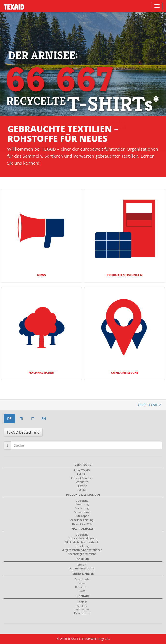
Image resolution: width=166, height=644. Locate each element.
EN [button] (44, 418)
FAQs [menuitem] (82, 591)
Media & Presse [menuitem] (83, 573)
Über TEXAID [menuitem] (83, 464)
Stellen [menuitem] (82, 565)
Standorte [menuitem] (82, 482)
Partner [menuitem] (82, 490)
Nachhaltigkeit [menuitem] (83, 529)
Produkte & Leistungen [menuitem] (83, 495)
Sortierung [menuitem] (82, 508)
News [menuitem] (82, 583)
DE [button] (9, 418)
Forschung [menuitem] (82, 546)
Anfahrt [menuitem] (82, 606)
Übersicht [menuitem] (82, 500)
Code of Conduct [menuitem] (82, 478)
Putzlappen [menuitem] (82, 516)
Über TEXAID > (150, 405)
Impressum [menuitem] (82, 609)
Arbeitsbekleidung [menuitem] (82, 520)
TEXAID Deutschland (23, 432)
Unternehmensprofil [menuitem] (82, 568)
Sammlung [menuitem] (82, 504)
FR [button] (21, 418)
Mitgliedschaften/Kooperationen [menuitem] (82, 550)
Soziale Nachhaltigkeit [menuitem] (82, 538)
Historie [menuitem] (82, 486)
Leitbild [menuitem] (82, 474)
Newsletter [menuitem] (82, 587)
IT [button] (32, 418)
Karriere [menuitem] (83, 559)
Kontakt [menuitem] (83, 596)
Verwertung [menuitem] (82, 512)
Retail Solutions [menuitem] (82, 524)
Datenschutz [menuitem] (82, 613)
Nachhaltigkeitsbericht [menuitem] (82, 554)
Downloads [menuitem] (82, 579)
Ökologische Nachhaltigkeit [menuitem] (82, 542)
